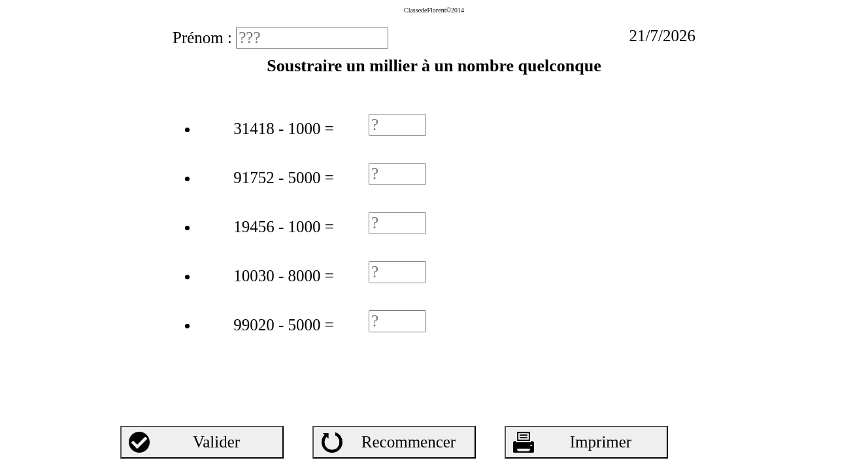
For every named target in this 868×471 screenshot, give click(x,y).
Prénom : (204, 38)
